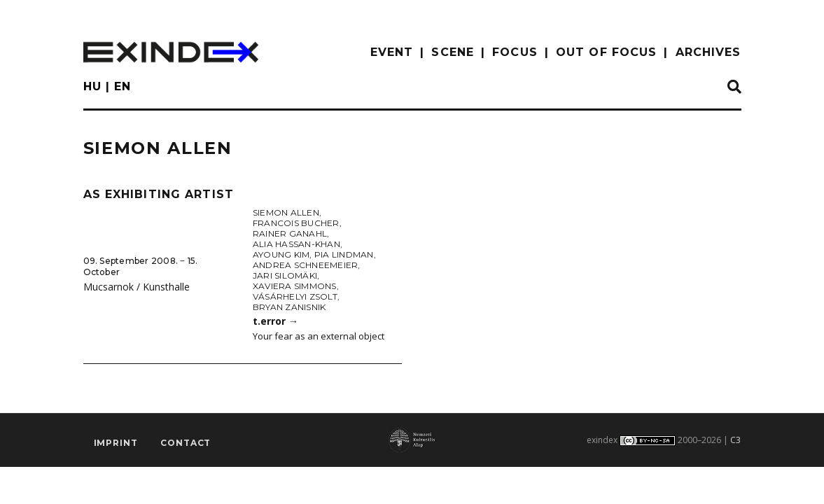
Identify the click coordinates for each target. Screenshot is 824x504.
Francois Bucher (296, 223)
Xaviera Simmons (295, 286)
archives (708, 52)
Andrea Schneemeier (305, 265)
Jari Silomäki (285, 275)
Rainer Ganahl (290, 233)
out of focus (606, 52)
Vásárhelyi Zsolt (295, 296)
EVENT (392, 52)
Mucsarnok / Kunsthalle (137, 287)
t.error (275, 321)
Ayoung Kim (281, 254)
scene (453, 52)
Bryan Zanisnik (289, 307)
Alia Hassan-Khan (296, 244)
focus (515, 52)
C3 (735, 440)
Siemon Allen (286, 212)
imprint (116, 443)
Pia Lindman (344, 254)
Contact (186, 443)
